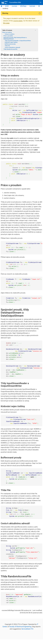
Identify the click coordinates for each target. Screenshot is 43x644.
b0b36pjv (23, 6)
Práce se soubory (7, 32)
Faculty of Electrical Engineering (20, 627)
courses (14, 6)
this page (6, 23)
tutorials (32, 6)
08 (39, 6)
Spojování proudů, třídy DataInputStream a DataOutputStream (15, 38)
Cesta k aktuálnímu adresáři (12, 47)
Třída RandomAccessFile (10, 49)
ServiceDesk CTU (27, 629)
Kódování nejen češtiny (11, 42)
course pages (18, 21)
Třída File (7, 46)
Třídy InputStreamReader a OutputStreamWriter (18, 41)
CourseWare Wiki (11, 3)
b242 (7, 6)
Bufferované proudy (10, 44)
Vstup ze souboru (10, 34)
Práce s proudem (8, 36)
